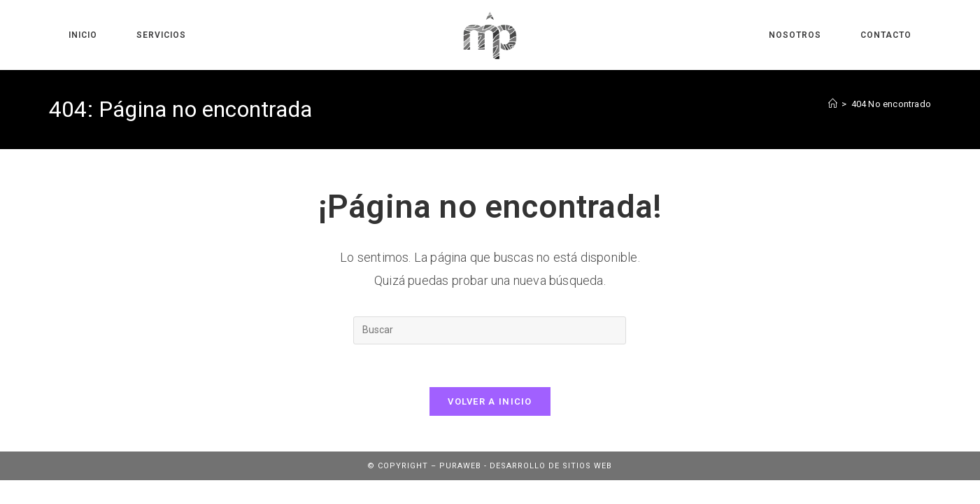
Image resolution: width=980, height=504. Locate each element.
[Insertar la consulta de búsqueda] (490, 330)
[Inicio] (833, 104)
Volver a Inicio (490, 401)
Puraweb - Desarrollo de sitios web (526, 466)
